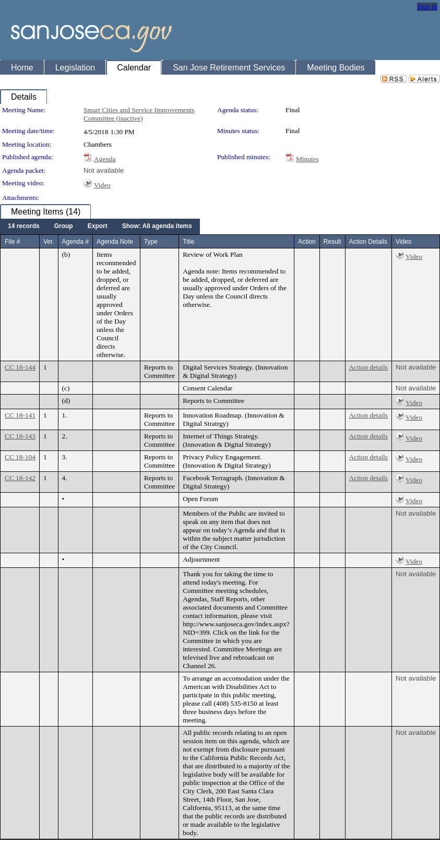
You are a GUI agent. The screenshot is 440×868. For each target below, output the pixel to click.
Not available (104, 170)
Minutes (307, 159)
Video (102, 185)
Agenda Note (115, 242)
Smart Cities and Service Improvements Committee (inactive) (139, 114)
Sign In (427, 7)
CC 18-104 (20, 457)
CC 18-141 (20, 415)
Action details (368, 367)
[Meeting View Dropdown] (157, 227)
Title (188, 242)
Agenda (105, 159)
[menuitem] (24, 227)
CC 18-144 (20, 367)
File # (12, 242)
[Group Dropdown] (64, 227)
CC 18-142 (20, 478)
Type (151, 242)
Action (307, 242)
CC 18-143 (20, 436)
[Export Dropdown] (98, 227)
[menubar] (100, 227)
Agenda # (75, 242)
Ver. (49, 242)
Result (332, 242)
